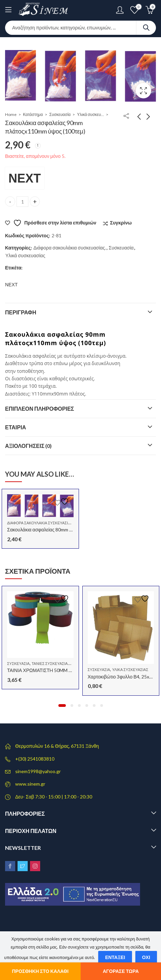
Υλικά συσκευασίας (90, 114)
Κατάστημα (33, 114)
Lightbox (143, 91)
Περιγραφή (21, 312)
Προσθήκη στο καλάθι (40, 971)
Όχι (146, 957)
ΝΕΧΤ (25, 178)
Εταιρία (16, 427)
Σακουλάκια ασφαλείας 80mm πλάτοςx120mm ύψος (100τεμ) (70, 530)
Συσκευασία (60, 114)
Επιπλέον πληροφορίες (39, 409)
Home (11, 114)
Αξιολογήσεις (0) (29, 446)
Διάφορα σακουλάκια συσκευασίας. (70, 248)
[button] (62, 706)
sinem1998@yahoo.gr (38, 771)
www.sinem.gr (30, 784)
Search (146, 28)
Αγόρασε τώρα (121, 971)
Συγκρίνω (121, 223)
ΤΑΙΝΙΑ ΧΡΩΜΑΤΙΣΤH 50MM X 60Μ (45, 670)
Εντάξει (115, 957)
